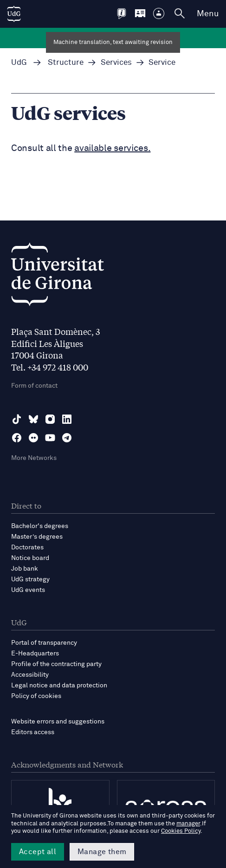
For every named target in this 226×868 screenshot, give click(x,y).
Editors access (33, 732)
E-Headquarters (35, 654)
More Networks (34, 458)
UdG (19, 63)
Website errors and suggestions (58, 722)
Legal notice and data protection (59, 686)
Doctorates (27, 547)
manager (188, 824)
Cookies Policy (181, 831)
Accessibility (30, 675)
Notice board (30, 558)
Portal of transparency (44, 643)
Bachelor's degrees (40, 526)
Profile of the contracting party (56, 664)
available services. (112, 148)
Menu (208, 14)
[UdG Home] (14, 14)
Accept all (38, 852)
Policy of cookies (36, 696)
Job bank (25, 569)
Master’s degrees (37, 537)
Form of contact (34, 386)
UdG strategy (30, 579)
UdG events (28, 590)
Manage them (102, 852)
